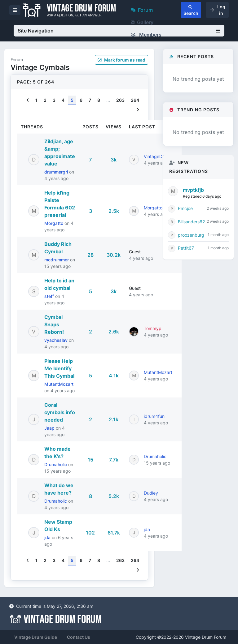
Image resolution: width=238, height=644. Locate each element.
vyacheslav (57, 340)
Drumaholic (56, 464)
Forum (142, 10)
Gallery (142, 22)
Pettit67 (186, 248)
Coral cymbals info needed (60, 412)
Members (146, 35)
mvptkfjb (193, 190)
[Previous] (28, 100)
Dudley (151, 493)
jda (48, 537)
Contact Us (79, 637)
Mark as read (121, 60)
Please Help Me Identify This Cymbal (59, 368)
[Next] (138, 110)
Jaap (50, 428)
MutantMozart (59, 384)
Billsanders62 (191, 222)
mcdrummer (57, 260)
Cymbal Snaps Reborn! (54, 324)
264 (135, 100)
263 (120, 100)
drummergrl (57, 172)
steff (50, 296)
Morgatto (54, 223)
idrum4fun (154, 416)
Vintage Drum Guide (36, 637)
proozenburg (191, 235)
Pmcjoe (185, 208)
